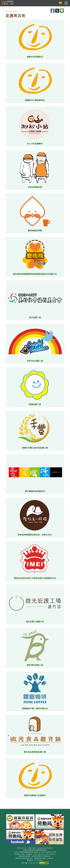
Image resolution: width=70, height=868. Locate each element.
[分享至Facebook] (53, 11)
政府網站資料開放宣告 (45, 848)
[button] (35, 3)
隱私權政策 (32, 848)
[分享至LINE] (62, 11)
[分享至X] (57, 11)
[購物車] (60, 3)
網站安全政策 (22, 848)
